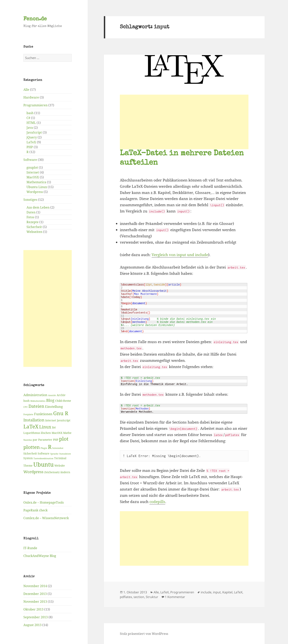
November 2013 (35, 601)
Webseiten (34, 232)
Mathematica (36, 182)
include (206, 592)
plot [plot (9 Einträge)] (64, 439)
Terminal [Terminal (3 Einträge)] (60, 458)
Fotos (30, 217)
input (217, 592)
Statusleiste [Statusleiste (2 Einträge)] (65, 454)
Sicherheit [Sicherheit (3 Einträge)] (30, 453)
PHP (30, 147)
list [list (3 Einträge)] (54, 427)
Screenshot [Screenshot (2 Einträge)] (58, 448)
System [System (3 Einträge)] (28, 458)
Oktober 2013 (33, 609)
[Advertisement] (48, 308)
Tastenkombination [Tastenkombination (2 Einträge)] (43, 458)
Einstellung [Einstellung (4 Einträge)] (54, 407)
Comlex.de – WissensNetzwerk (46, 518)
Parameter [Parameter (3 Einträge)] (45, 440)
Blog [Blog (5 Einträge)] (50, 400)
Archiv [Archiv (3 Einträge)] (61, 395)
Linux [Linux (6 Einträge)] (45, 427)
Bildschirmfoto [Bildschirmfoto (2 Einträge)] (38, 401)
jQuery (32, 137)
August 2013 (32, 625)
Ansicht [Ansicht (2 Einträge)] (52, 395)
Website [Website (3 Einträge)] (60, 465)
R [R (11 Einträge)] (50, 447)
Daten (31, 212)
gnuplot (32, 167)
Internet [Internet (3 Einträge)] (51, 420)
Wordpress (35, 192)
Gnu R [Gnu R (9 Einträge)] (61, 413)
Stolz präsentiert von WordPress (144, 634)
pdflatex (126, 597)
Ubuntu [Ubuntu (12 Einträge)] (43, 464)
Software (30, 160)
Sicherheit (34, 227)
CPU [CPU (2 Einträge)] (26, 407)
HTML (31, 123)
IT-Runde (30, 548)
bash (30, 113)
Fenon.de (35, 19)
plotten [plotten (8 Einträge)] (32, 447)
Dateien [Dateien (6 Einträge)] (36, 406)
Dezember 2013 (35, 594)
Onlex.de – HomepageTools (44, 502)
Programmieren (35, 105)
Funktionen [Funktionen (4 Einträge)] (43, 414)
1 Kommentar (175, 597)
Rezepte (33, 222)
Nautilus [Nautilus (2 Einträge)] (28, 440)
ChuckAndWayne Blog (40, 556)
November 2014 (35, 586)
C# (28, 118)
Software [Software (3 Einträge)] (44, 453)
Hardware (31, 97)
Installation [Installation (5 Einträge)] (34, 420)
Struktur (152, 597)
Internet (33, 172)
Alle (26, 90)
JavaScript (34, 132)
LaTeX (31, 142)
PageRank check (35, 510)
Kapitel (227, 592)
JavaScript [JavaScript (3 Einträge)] (64, 420)
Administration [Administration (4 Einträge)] (35, 395)
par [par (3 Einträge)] (35, 440)
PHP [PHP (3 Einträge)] (56, 440)
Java (30, 128)
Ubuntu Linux (37, 187)
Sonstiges (30, 200)
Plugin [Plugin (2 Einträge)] (44, 448)
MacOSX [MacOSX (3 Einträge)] (57, 433)
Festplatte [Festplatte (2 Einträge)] (28, 414)
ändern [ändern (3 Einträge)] (65, 472)
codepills (157, 502)
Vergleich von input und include (180, 255)
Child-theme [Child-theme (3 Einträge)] (63, 400)
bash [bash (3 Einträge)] (27, 400)
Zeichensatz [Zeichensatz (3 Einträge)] (52, 472)
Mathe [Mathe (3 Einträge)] (67, 433)
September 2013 (36, 617)
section (139, 597)
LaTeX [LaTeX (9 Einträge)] (31, 426)
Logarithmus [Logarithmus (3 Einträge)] (32, 433)
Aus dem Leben (38, 207)
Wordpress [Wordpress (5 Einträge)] (33, 472)
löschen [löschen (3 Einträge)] (46, 433)
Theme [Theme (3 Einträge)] (28, 465)
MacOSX (33, 177)
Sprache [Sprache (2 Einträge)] (54, 454)
